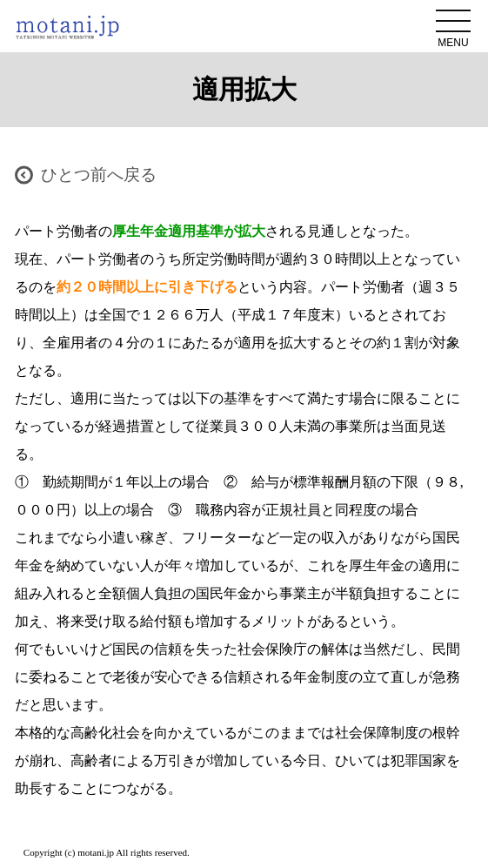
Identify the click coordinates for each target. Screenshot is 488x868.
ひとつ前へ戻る (99, 175)
